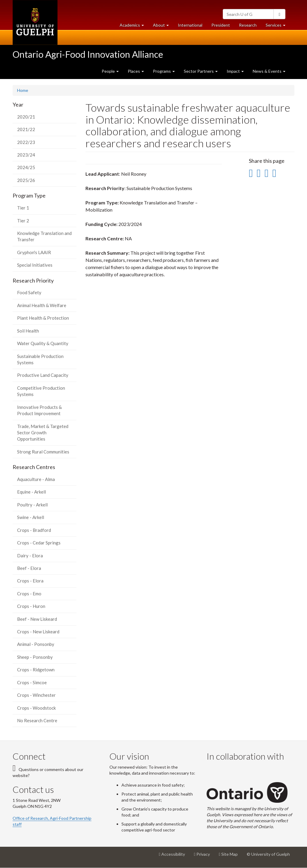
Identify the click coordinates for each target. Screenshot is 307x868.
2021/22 (26, 129)
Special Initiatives (35, 265)
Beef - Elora (29, 568)
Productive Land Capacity (43, 375)
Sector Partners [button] (201, 71)
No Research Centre (37, 720)
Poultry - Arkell (32, 505)
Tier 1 (23, 208)
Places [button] (136, 71)
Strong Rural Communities (43, 452)
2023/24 (26, 155)
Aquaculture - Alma (36, 479)
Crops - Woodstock (36, 708)
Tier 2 (23, 221)
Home (23, 90)
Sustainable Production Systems (40, 359)
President (221, 25)
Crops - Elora (30, 581)
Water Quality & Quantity (43, 343)
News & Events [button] (269, 71)
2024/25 (26, 167)
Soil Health (28, 331)
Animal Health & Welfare (42, 305)
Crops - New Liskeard (38, 632)
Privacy (204, 856)
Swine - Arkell (31, 517)
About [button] (163, 26)
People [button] (110, 71)
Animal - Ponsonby (36, 644)
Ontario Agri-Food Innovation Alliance (88, 54)
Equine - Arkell (31, 492)
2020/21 (26, 117)
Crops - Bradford (34, 530)
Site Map (231, 856)
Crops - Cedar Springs (39, 543)
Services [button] (278, 26)
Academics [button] (134, 26)
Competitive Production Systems (41, 391)
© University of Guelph (268, 854)
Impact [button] (235, 71)
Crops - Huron (31, 606)
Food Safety (29, 292)
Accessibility (174, 856)
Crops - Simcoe (32, 682)
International (190, 25)
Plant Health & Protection (43, 318)
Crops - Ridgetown (36, 670)
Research (250, 26)
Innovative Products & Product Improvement (39, 410)
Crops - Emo (29, 594)
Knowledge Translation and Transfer (44, 236)
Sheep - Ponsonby (35, 657)
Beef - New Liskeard (37, 619)
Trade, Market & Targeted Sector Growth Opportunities (43, 433)
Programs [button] (164, 71)
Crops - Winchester (36, 695)
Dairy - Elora (30, 556)
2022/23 (26, 142)
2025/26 (26, 180)
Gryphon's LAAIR (34, 252)
